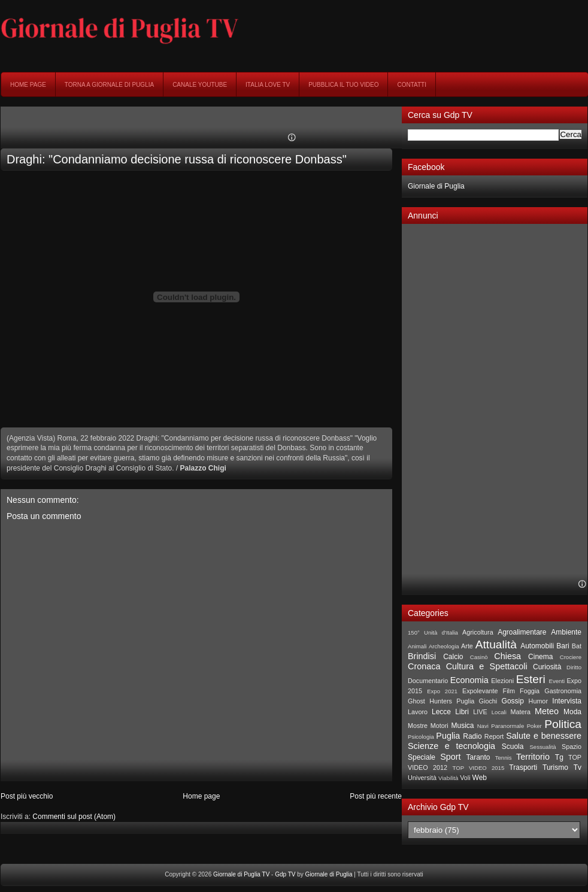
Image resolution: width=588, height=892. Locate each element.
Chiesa (507, 656)
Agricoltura (478, 632)
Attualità (496, 644)
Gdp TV (285, 874)
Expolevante (480, 691)
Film (509, 691)
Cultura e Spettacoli (487, 666)
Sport (450, 757)
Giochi (488, 701)
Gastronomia (563, 691)
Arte (467, 646)
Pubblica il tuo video (343, 85)
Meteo (547, 711)
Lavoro (418, 712)
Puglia (448, 736)
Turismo (555, 767)
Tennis (504, 758)
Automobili (537, 646)
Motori (440, 726)
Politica (563, 724)
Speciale (422, 757)
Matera (520, 712)
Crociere (571, 657)
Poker (534, 726)
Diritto (574, 667)
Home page (28, 85)
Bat (577, 646)
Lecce (441, 712)
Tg (559, 757)
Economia (469, 680)
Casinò (479, 657)
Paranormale (507, 726)
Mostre (418, 726)
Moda (572, 712)
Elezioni (502, 681)
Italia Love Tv (268, 85)
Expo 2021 (442, 691)
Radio (472, 736)
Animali (417, 646)
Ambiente (566, 632)
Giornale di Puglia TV (241, 874)
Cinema (540, 657)
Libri (462, 712)
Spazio (572, 747)
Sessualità (542, 747)
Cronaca (424, 666)
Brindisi (422, 656)
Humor (538, 701)
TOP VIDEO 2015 (478, 768)
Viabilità (448, 778)
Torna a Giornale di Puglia (109, 85)
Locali (499, 712)
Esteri (531, 679)
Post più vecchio (27, 796)
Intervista (567, 701)
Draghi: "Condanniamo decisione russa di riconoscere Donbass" (177, 159)
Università (422, 778)
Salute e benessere (544, 736)
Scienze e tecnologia (451, 746)
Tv (578, 767)
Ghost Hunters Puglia (441, 701)
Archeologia (444, 646)
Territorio (533, 757)
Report (494, 736)
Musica (463, 726)
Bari (563, 646)
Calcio (453, 657)
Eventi (557, 681)
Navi (483, 726)
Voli (465, 778)
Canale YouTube (200, 85)
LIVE (480, 712)
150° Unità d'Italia (433, 632)
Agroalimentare (522, 632)
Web (480, 778)
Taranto (478, 757)
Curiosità (547, 667)
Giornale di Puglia (436, 186)
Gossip (513, 701)
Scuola (513, 747)
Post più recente (376, 796)
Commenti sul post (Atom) (74, 817)
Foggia (530, 691)
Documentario (428, 681)
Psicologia (421, 737)
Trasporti (523, 767)
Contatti (412, 85)
